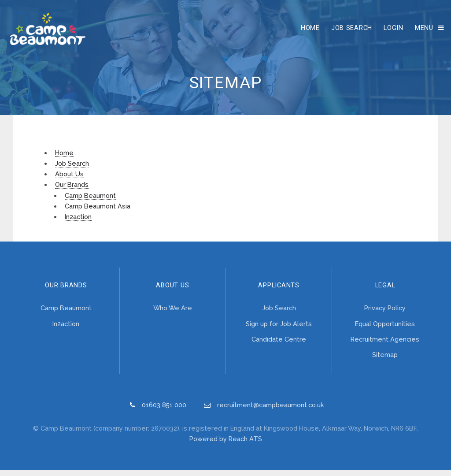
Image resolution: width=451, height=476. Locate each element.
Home (307, 30)
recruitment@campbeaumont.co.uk (271, 411)
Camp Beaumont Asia (98, 212)
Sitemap (385, 360)
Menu (421, 30)
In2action (78, 222)
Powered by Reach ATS (226, 444)
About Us (69, 180)
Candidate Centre (279, 345)
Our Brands (72, 190)
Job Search (349, 30)
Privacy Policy (385, 314)
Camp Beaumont (90, 201)
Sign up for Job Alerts (279, 329)
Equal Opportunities (385, 329)
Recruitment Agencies (385, 345)
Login (391, 30)
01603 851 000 (164, 411)
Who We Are (173, 314)
